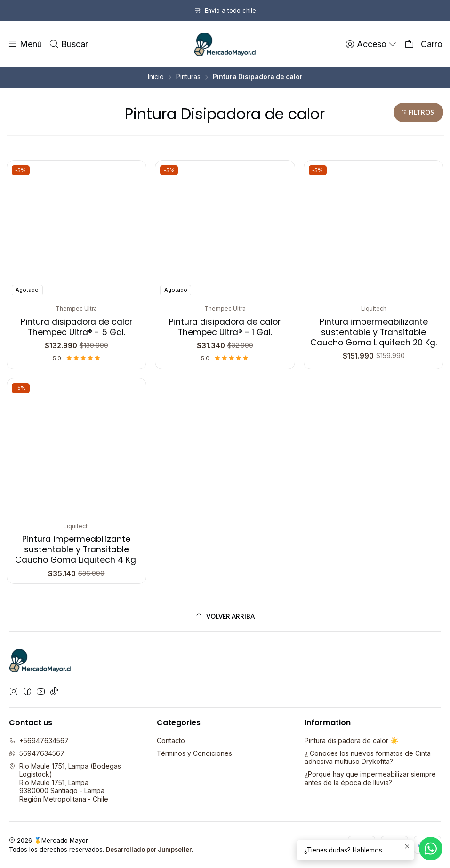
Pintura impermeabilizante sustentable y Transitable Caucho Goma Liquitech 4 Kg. (76, 528)
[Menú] (25, 44)
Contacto (171, 741)
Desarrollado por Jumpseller (149, 849)
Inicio (156, 77)
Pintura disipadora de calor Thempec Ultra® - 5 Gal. (76, 327)
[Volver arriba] (225, 617)
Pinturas (188, 77)
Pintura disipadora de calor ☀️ (351, 741)
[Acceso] (371, 44)
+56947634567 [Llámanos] (39, 741)
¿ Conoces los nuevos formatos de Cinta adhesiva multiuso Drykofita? (368, 757)
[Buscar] (68, 44)
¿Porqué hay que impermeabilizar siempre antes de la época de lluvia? (370, 778)
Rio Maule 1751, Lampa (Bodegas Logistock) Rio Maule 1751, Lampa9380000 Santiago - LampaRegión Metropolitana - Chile (65, 782)
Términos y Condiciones (194, 753)
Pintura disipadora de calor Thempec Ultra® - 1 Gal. (225, 327)
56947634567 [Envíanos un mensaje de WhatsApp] (37, 753)
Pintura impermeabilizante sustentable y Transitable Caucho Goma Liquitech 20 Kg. (374, 332)
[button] (418, 112)
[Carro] (423, 44)
